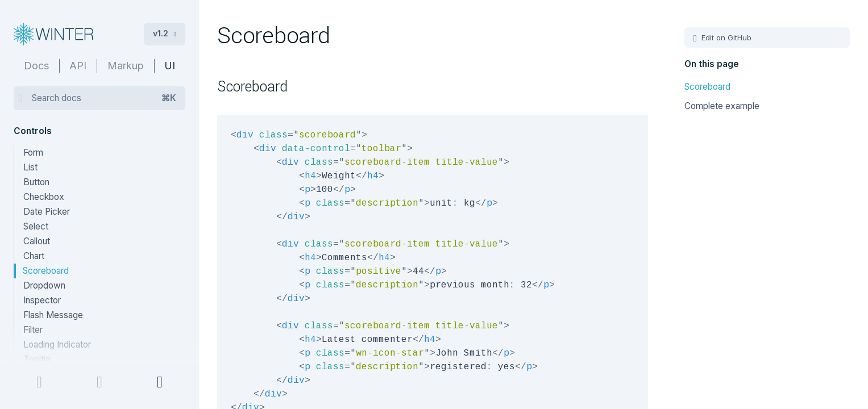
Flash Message (53, 315)
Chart (34, 256)
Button (36, 182)
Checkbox (44, 197)
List (30, 167)
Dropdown (44, 285)
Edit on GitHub (725, 37)
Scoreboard (46, 271)
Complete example (722, 106)
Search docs (104, 98)
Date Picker (47, 212)
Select (36, 226)
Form (33, 153)
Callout (37, 241)
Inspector (42, 300)
